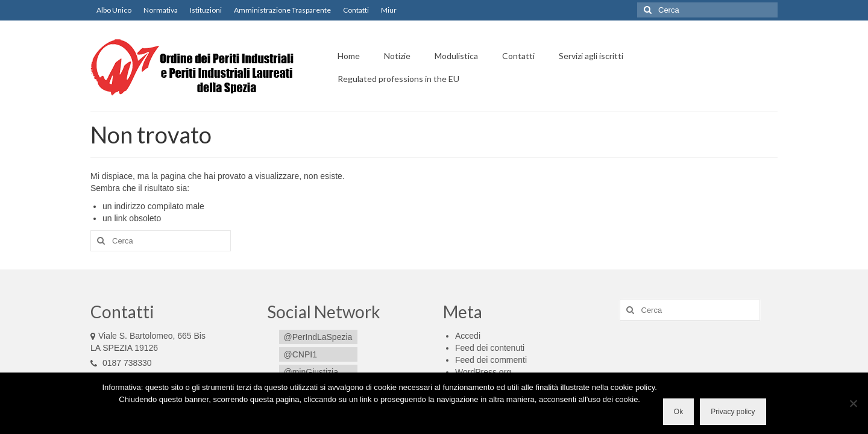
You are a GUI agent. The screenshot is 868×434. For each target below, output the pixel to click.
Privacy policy (733, 412)
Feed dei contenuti (490, 348)
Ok (678, 412)
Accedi (468, 336)
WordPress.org (483, 372)
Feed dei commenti (491, 360)
